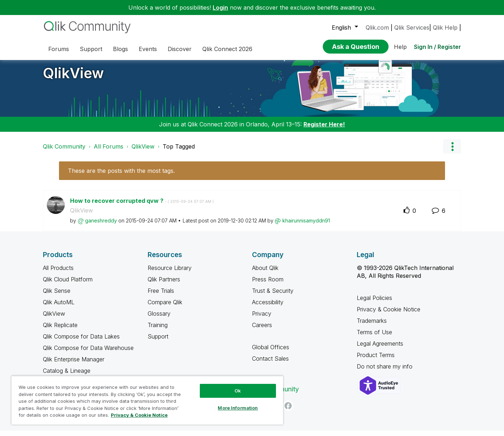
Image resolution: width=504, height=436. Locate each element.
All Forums (108, 152)
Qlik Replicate (60, 330)
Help (400, 47)
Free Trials (161, 296)
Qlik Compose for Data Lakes (81, 342)
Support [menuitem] (91, 49)
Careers (262, 330)
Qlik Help (445, 27)
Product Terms (376, 360)
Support (158, 342)
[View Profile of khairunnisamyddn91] (306, 226)
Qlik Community (64, 152)
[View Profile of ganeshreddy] (101, 226)
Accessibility (268, 307)
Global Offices (271, 352)
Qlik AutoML (59, 307)
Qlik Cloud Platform (68, 285)
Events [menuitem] (148, 49)
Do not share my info (386, 372)
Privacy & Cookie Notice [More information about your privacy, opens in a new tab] (139, 415)
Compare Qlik (165, 307)
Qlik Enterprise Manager (74, 365)
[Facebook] (288, 411)
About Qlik (265, 273)
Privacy (262, 319)
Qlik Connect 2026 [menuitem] (227, 49)
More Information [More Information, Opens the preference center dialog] (238, 408)
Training (158, 330)
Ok (238, 391)
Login (220, 7)
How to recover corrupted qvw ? (142, 206)
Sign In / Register (438, 47)
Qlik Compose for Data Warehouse (88, 353)
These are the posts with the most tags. (121, 176)
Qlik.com (377, 27)
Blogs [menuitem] (120, 49)
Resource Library (170, 273)
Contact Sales (270, 364)
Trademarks (372, 326)
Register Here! (324, 130)
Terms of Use (374, 337)
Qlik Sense (57, 296)
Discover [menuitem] (180, 49)
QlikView (73, 78)
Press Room (268, 285)
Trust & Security (273, 296)
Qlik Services (412, 27)
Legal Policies (374, 303)
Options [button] (452, 152)
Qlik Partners (164, 285)
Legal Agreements (380, 349)
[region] (147, 400)
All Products (58, 273)
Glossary (159, 319)
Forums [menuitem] (59, 49)
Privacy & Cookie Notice (389, 315)
